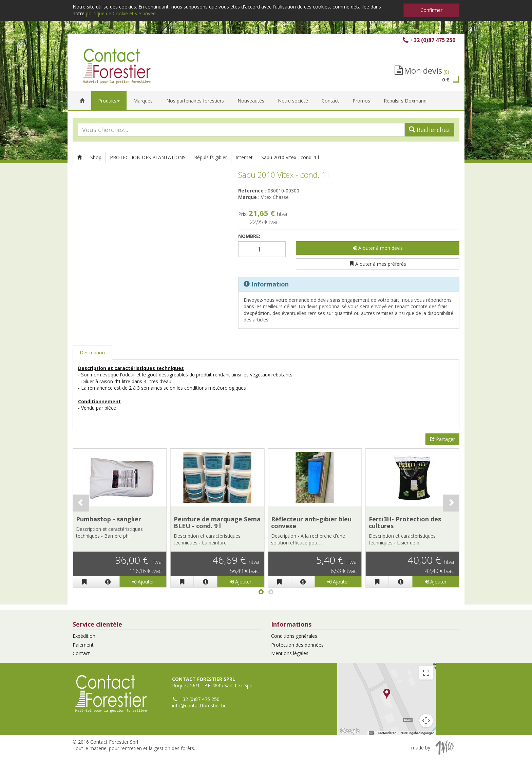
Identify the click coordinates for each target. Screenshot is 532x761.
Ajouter (143, 582)
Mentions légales (290, 653)
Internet (244, 157)
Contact (81, 653)
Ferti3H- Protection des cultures (405, 522)
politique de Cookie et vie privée (121, 13)
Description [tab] (92, 352)
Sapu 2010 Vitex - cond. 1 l (290, 157)
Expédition (84, 636)
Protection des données (297, 645)
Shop (96, 157)
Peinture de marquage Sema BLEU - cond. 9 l (217, 522)
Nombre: (249, 236)
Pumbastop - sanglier (109, 519)
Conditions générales (294, 636)
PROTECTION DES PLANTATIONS (148, 157)
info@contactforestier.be (199, 706)
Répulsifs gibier (211, 157)
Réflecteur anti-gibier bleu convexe (311, 522)
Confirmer (431, 10)
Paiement (83, 645)
